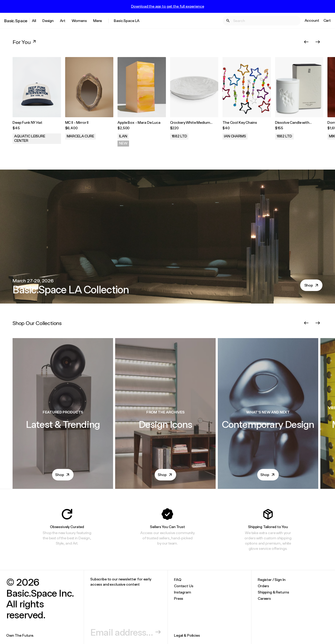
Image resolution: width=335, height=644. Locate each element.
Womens (79, 21)
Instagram (183, 592)
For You (25, 42)
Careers (264, 598)
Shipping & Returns (273, 592)
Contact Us (184, 586)
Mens (98, 21)
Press (179, 598)
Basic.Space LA (127, 21)
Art (63, 21)
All (34, 21)
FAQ (178, 579)
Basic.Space (16, 21)
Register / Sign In (272, 579)
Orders (263, 586)
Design (48, 21)
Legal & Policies (187, 635)
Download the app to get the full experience (168, 6)
